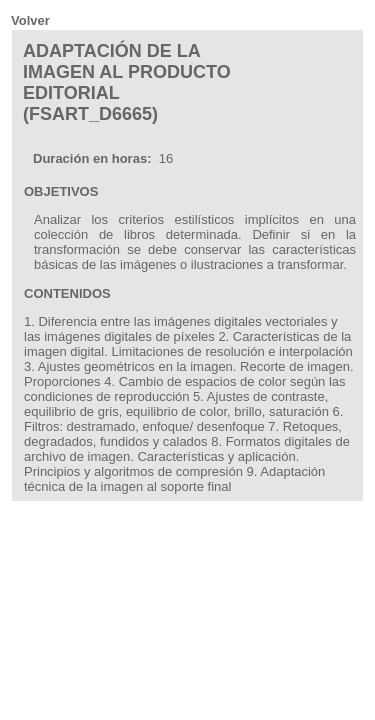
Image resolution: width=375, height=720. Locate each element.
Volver (30, 20)
